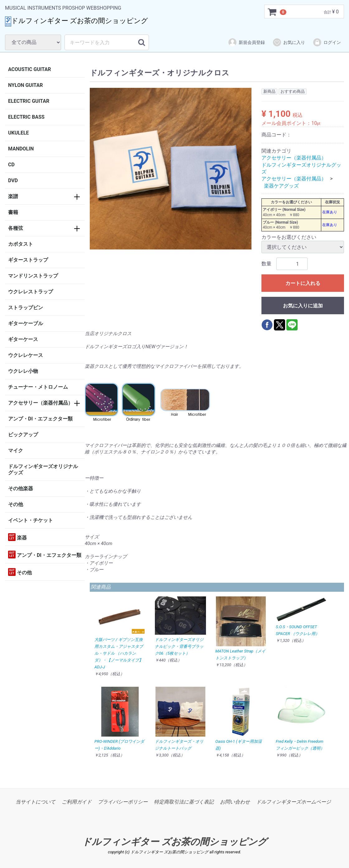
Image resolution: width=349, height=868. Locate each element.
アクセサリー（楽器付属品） (41, 403)
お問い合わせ (235, 802)
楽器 (17, 537)
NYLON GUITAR (25, 85)
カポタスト (21, 244)
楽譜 (13, 196)
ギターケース (23, 339)
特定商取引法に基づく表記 (184, 802)
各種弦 (16, 228)
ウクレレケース (26, 355)
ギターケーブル (26, 323)
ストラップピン (26, 308)
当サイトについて (36, 802)
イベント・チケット (31, 520)
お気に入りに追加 (303, 306)
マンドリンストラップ (33, 276)
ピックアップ (23, 435)
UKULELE (19, 133)
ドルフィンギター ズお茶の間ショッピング (174, 842)
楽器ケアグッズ (281, 186)
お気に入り (289, 42)
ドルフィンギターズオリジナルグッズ (43, 470)
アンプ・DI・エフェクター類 (40, 419)
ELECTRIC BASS (26, 117)
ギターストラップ (28, 260)
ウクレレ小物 (23, 371)
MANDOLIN (21, 149)
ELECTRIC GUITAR (29, 101)
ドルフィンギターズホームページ (294, 802)
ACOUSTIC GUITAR (30, 69)
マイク (16, 451)
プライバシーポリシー (123, 802)
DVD (13, 180)
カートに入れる (303, 284)
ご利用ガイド (77, 802)
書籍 (13, 212)
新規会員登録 (246, 42)
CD (11, 165)
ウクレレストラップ (31, 292)
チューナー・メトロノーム (38, 387)
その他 (16, 504)
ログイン (327, 42)
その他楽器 (21, 489)
